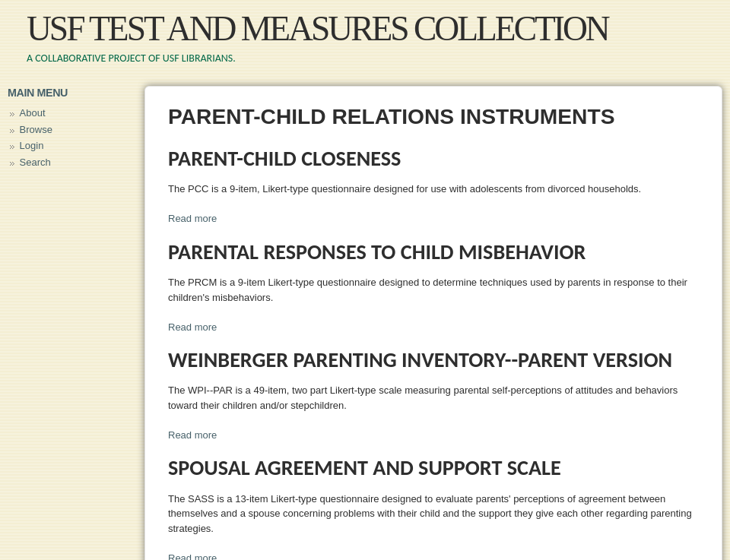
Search (35, 162)
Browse (36, 130)
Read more (192, 218)
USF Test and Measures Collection (317, 28)
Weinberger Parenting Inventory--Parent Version (420, 360)
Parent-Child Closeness (284, 158)
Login (32, 146)
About (33, 113)
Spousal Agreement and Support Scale (365, 468)
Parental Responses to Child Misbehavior (377, 252)
